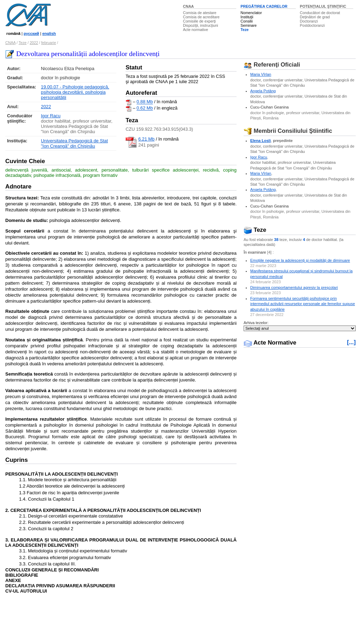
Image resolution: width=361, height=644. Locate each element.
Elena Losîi (261, 141)
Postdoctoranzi (313, 25)
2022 (34, 43)
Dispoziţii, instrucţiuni (201, 25)
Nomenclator (251, 13)
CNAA (188, 6)
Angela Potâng (263, 91)
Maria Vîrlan (261, 74)
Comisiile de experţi (199, 21)
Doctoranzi (309, 21)
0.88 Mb (145, 102)
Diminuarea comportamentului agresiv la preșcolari (294, 287)
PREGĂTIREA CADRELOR (264, 6)
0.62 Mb (145, 108)
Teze (244, 30)
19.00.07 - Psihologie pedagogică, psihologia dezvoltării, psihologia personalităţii (75, 92)
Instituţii (247, 17)
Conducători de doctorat (320, 13)
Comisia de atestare (200, 13)
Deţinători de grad (315, 17)
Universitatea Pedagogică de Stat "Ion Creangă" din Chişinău (74, 143)
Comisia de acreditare (201, 17)
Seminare (249, 25)
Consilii (246, 21)
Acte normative (195, 30)
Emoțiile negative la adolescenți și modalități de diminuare (300, 260)
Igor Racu (51, 116)
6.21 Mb (146, 139)
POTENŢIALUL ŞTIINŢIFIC (323, 6)
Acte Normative (270, 343)
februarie (49, 43)
